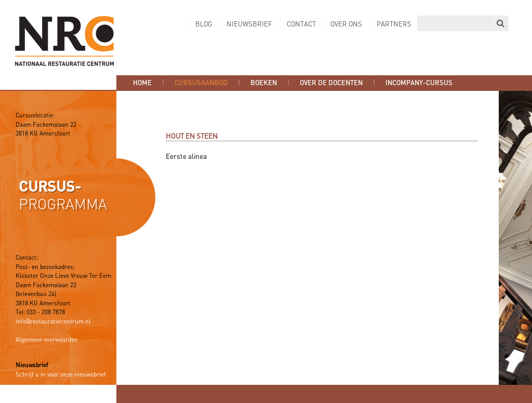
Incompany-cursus (419, 83)
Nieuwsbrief (249, 25)
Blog (204, 25)
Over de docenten (331, 83)
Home (142, 83)
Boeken (264, 83)
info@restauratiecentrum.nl (53, 322)
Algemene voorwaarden (47, 340)
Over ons (346, 25)
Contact (301, 25)
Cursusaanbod (201, 83)
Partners (394, 25)
